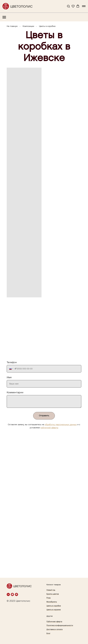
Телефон (12, 362)
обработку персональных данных (61, 425)
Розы (49, 598)
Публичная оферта (54, 622)
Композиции (28, 26)
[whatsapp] (12, 594)
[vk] (8, 594)
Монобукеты (52, 602)
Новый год (51, 590)
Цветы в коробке (54, 606)
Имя (9, 377)
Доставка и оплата (55, 629)
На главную (12, 26)
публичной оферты (49, 428)
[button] (68, 6)
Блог (48, 633)
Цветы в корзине (54, 610)
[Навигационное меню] (84, 6)
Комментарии (15, 392)
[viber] (16, 594)
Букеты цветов (53, 594)
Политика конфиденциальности (60, 625)
